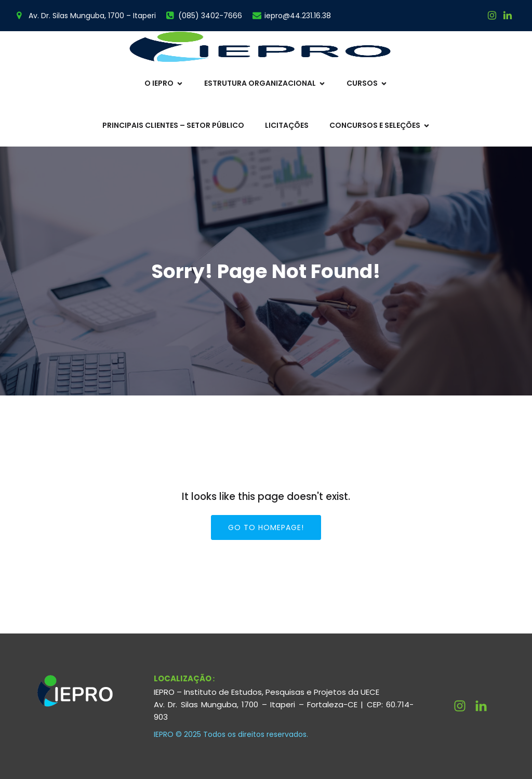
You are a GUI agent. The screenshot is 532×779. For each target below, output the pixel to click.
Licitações (287, 125)
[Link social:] (508, 16)
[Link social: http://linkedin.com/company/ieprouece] (485, 706)
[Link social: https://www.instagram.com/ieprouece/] (492, 16)
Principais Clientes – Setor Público (173, 125)
